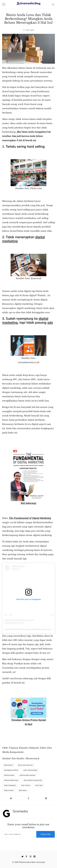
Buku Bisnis (9, 765)
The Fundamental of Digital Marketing (30, 518)
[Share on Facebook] (28, 798)
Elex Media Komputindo (33, 780)
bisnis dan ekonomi (25, 765)
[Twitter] (23, 856)
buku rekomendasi (30, 770)
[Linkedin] (34, 856)
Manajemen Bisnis (11, 770)
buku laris (39, 785)
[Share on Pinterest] (46, 798)
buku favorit (26, 785)
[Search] (53, 4)
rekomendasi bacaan (27, 775)
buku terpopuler (10, 785)
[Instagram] (30, 856)
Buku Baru (23, 790)
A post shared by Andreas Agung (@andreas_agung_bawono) (30, 629)
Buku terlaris (9, 790)
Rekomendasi (9, 775)
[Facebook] (27, 856)
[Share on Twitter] (11, 798)
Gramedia (20, 811)
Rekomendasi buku (11, 780)
